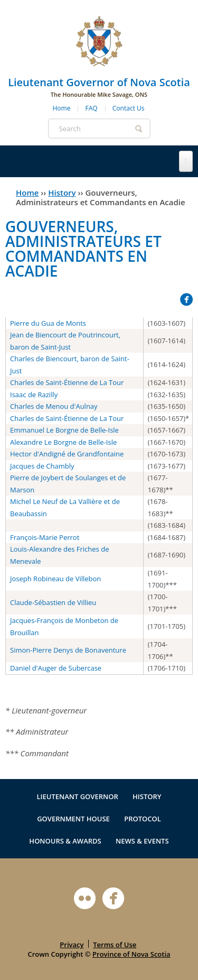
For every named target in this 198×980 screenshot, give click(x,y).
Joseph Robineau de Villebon (55, 579)
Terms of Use (115, 945)
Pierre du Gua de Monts (48, 323)
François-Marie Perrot (45, 537)
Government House (73, 819)
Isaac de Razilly (34, 395)
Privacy (72, 945)
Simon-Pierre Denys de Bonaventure (68, 650)
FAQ (92, 108)
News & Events (142, 841)
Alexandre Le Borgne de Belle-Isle (63, 442)
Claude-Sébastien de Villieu (53, 602)
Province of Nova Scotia (131, 954)
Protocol (143, 819)
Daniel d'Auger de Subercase (56, 668)
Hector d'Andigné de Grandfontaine (67, 454)
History (62, 193)
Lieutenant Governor (77, 796)
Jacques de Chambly (42, 466)
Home (62, 108)
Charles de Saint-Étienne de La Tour (67, 382)
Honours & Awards (65, 841)
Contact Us (129, 108)
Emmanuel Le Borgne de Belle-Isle (64, 430)
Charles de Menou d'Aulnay (54, 406)
